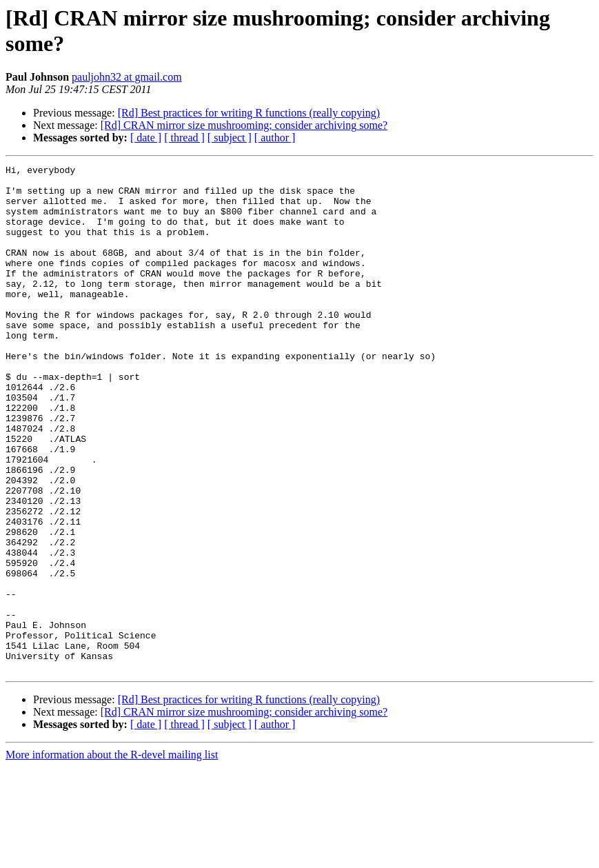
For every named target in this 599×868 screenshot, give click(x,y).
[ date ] (146, 138)
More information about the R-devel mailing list (112, 856)
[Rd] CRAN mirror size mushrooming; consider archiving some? (244, 125)
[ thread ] (184, 138)
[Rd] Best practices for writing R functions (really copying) (249, 113)
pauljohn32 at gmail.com (127, 77)
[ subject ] (230, 138)
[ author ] (275, 138)
